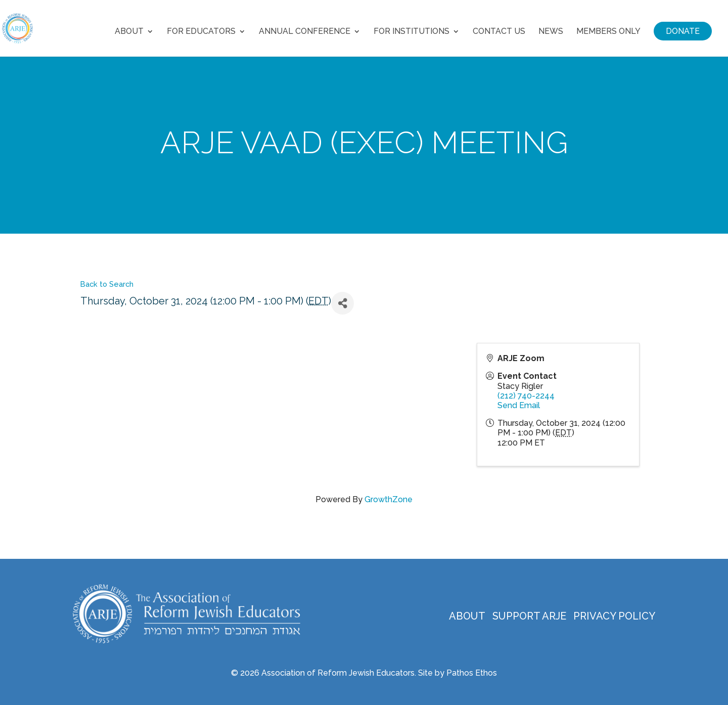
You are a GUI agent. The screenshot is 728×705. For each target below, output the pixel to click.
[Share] (343, 303)
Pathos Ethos (472, 673)
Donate (683, 31)
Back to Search (107, 284)
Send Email (519, 405)
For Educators (201, 32)
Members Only (608, 32)
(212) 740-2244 (526, 396)
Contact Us (499, 32)
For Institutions (412, 32)
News (551, 32)
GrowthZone (389, 499)
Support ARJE (529, 616)
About (129, 32)
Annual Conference (305, 32)
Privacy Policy (614, 616)
